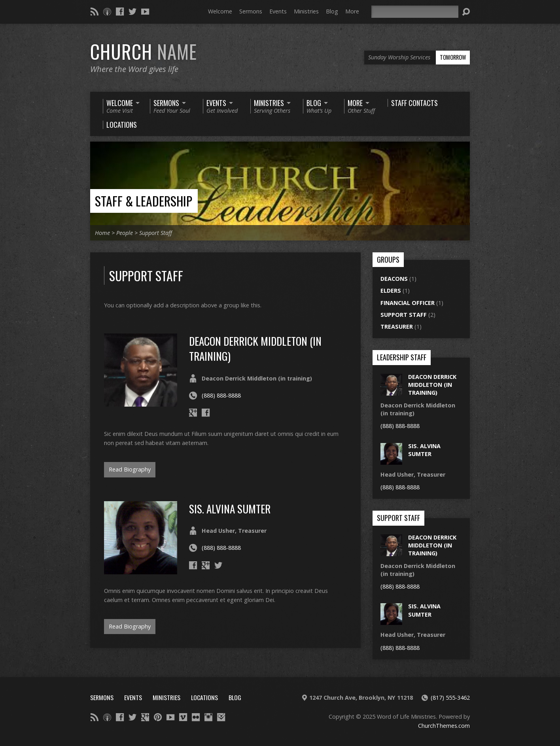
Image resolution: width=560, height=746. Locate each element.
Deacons (394, 279)
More (352, 11)
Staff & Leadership (144, 201)
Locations (204, 697)
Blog (332, 11)
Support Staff (156, 233)
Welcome (220, 11)
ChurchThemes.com (444, 726)
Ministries (306, 11)
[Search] (415, 12)
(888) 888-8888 (221, 395)
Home (102, 233)
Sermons (251, 11)
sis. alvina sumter (230, 508)
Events (278, 11)
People (125, 233)
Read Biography (130, 469)
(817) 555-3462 (450, 698)
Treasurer (397, 327)
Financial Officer (408, 303)
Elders (391, 291)
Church (144, 51)
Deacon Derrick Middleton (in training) (255, 348)
